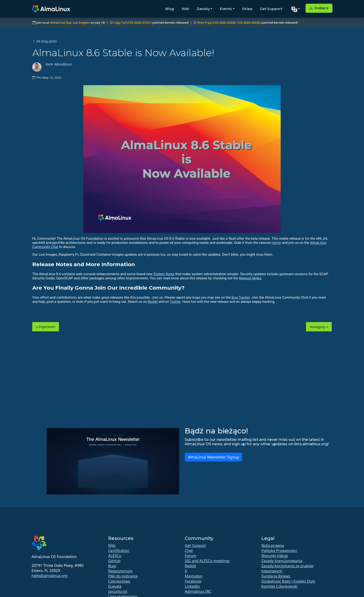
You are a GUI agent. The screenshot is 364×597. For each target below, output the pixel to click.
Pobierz (319, 8)
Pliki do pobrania (123, 576)
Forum (190, 556)
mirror (276, 243)
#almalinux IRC (198, 591)
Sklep (247, 9)
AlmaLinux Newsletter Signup (213, 457)
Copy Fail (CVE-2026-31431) (132, 23)
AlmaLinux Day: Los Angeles (70, 23)
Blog (170, 9)
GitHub (114, 561)
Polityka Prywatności (279, 551)
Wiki (185, 9)
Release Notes (250, 278)
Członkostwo (119, 581)
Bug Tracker (241, 297)
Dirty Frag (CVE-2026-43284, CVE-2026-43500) (229, 23)
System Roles (164, 274)
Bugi (112, 566)
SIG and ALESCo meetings (207, 561)
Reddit (153, 302)
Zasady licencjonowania (282, 561)
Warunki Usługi (275, 556)
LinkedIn (192, 586)
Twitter (175, 302)
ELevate (115, 586)
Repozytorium (120, 571)
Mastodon (194, 576)
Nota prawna (273, 545)
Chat (189, 551)
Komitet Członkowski (279, 586)
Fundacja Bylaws (276, 576)
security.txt (118, 591)
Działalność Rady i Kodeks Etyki (288, 581)
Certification (119, 551)
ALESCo (115, 556)
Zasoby (203, 9)
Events (226, 9)
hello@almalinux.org (50, 576)
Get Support (271, 9)
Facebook (193, 581)
